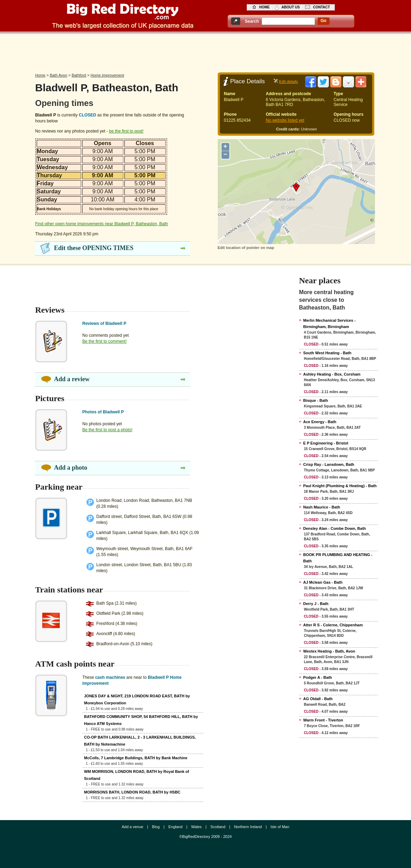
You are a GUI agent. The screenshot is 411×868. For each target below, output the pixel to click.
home (265, 7)
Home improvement (107, 75)
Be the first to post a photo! (107, 430)
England (175, 827)
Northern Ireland (248, 827)
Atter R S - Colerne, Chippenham (333, 625)
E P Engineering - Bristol (326, 443)
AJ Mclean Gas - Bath (323, 582)
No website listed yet (285, 120)
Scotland (218, 827)
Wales (196, 827)
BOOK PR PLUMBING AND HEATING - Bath (338, 558)
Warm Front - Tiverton (323, 720)
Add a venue (132, 827)
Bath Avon (58, 75)
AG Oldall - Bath (318, 699)
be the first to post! (126, 131)
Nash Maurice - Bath (322, 507)
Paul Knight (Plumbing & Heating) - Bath (340, 486)
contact (322, 7)
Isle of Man (280, 827)
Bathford (79, 75)
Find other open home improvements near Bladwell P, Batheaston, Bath (102, 224)
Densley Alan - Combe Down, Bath (335, 528)
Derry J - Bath (316, 604)
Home (40, 75)
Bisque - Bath (316, 400)
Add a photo (71, 468)
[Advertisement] (206, 51)
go (323, 21)
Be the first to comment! (105, 341)
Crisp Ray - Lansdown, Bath (329, 464)
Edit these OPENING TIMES (94, 248)
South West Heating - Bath (327, 353)
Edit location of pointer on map (246, 248)
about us (291, 7)
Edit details (289, 81)
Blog (156, 827)
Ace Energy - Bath (320, 422)
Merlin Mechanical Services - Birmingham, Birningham (330, 323)
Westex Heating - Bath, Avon (329, 651)
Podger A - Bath (318, 677)
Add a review (72, 379)
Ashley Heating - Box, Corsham (332, 374)
